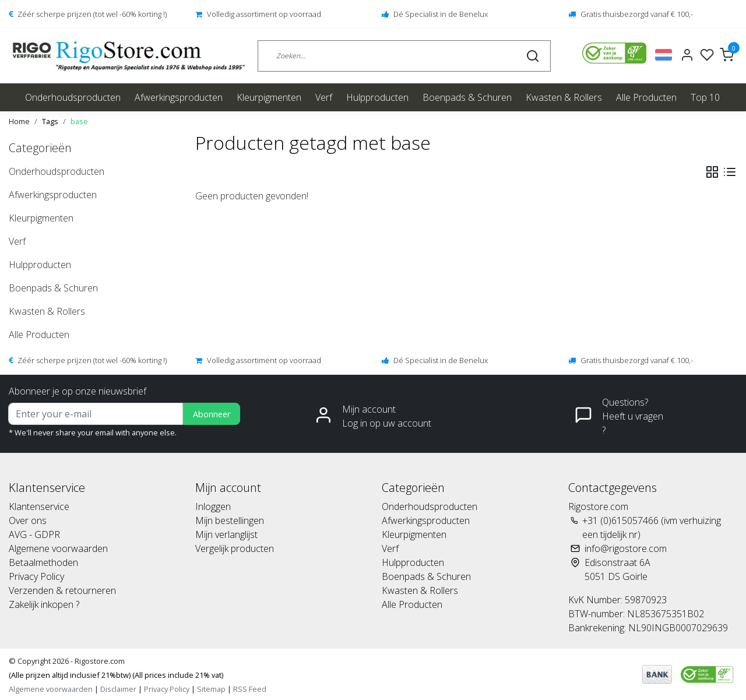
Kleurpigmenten (269, 97)
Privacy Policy (36, 576)
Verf (324, 97)
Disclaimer (118, 689)
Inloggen (213, 506)
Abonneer (212, 414)
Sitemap (211, 689)
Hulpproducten (377, 97)
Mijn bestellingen (230, 520)
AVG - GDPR (34, 534)
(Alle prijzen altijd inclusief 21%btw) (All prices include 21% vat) (116, 675)
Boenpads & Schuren (467, 97)
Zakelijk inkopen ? (44, 604)
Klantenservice (39, 506)
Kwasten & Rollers (564, 97)
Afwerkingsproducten (179, 97)
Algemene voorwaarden (58, 548)
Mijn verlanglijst (226, 534)
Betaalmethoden (43, 562)
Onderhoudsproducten (73, 97)
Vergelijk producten (235, 548)
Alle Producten (646, 97)
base (79, 121)
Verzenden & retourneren (62, 590)
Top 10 (705, 97)
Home (19, 121)
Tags (50, 121)
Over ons (28, 520)
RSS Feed (250, 689)
